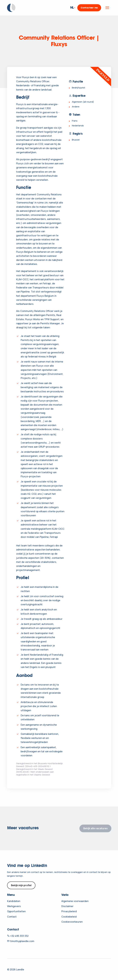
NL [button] (72, 8)
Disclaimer (67, 906)
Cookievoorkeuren (72, 922)
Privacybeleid (69, 911)
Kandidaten (14, 901)
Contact (12, 917)
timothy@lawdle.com (21, 941)
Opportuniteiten (16, 911)
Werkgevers (14, 906)
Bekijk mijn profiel (21, 885)
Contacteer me (89, 8)
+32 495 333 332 (18, 936)
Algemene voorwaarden (75, 901)
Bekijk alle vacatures (95, 828)
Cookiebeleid (69, 917)
